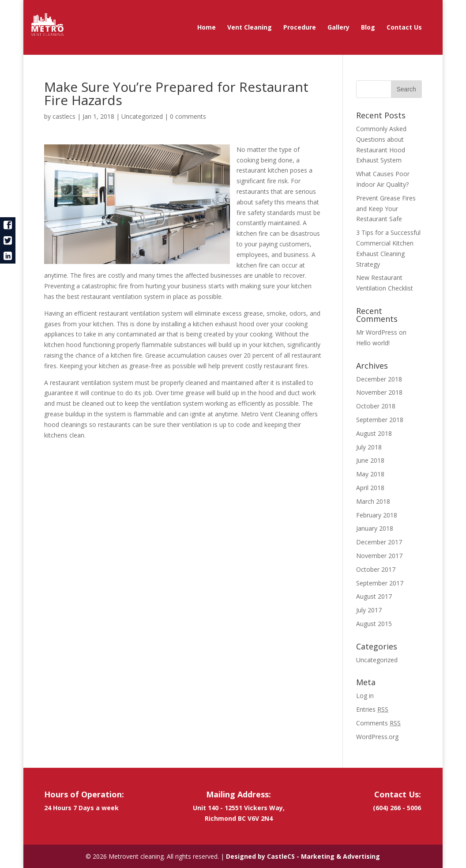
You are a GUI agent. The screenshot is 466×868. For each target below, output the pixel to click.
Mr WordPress (377, 332)
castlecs (64, 116)
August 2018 (374, 433)
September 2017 (380, 583)
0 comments (188, 116)
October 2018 (376, 406)
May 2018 (370, 474)
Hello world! (373, 343)
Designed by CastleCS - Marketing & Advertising (303, 856)
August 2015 (374, 624)
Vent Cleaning (250, 28)
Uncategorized (142, 116)
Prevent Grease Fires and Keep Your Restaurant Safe (386, 209)
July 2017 (369, 610)
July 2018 (369, 447)
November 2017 (379, 556)
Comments (378, 723)
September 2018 (380, 420)
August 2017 (374, 596)
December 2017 (379, 542)
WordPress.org (377, 737)
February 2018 (377, 515)
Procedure (300, 28)
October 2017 (376, 569)
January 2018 (375, 528)
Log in (365, 696)
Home (207, 28)
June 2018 (370, 460)
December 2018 (379, 379)
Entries (372, 709)
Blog (368, 28)
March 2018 (373, 501)
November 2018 (379, 392)
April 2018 (370, 488)
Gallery (338, 28)
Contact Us (404, 28)
